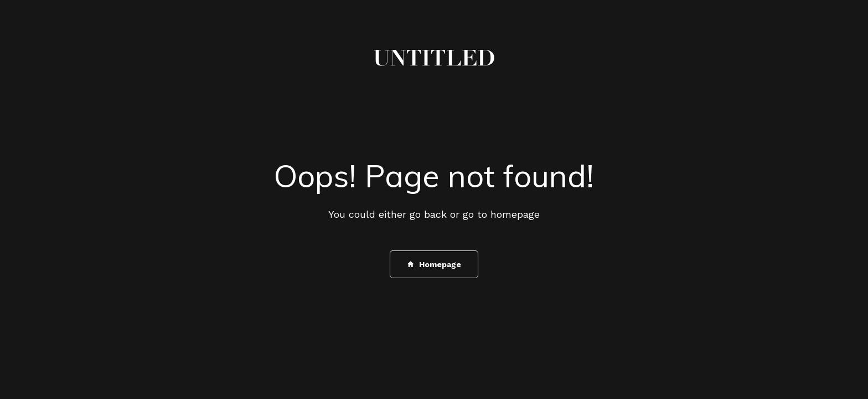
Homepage (434, 264)
